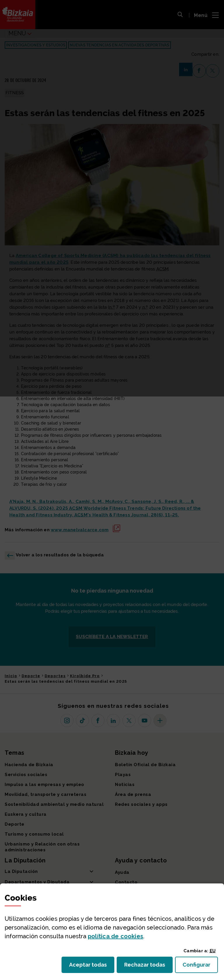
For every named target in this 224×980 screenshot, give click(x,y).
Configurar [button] (200, 966)
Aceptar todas (92, 966)
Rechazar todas (148, 966)
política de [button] (116, 936)
